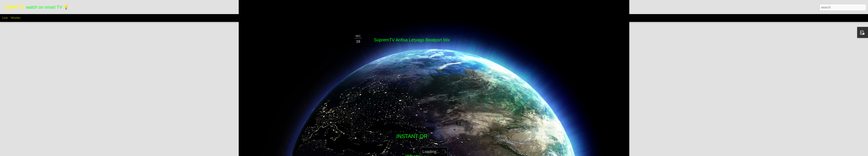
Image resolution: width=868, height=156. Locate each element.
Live (5, 18)
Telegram (412, 132)
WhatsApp (418, 117)
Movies (16, 18)
